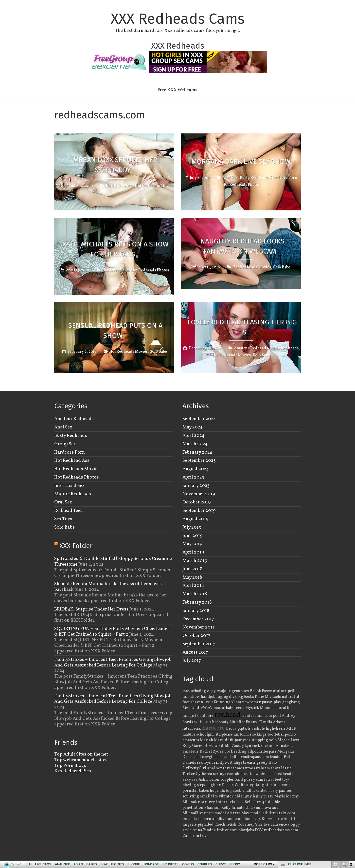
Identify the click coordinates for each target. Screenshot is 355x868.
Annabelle (285, 746)
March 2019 (195, 561)
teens (239, 708)
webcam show (268, 768)
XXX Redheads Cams (178, 19)
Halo (273, 763)
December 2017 (198, 619)
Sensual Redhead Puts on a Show (115, 331)
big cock (234, 791)
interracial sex (230, 802)
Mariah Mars (212, 740)
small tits (209, 796)
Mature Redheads (73, 494)
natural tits (283, 708)
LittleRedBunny (243, 722)
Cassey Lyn (241, 746)
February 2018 (197, 602)
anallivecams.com (228, 819)
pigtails (244, 729)
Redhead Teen (69, 511)
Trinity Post (222, 763)
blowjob (212, 746)
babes (204, 791)
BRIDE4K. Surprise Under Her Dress (91, 609)
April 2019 (193, 552)
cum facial (265, 780)
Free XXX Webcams (177, 90)
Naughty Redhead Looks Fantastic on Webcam (242, 246)
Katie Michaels (268, 697)
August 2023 (195, 469)
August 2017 (195, 652)
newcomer (251, 702)
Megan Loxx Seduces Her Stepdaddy (115, 165)
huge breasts (245, 763)
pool (277, 716)
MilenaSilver (194, 813)
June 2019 (193, 536)
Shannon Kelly (217, 808)
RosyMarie (192, 746)
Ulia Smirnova (258, 808)
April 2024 (193, 436)
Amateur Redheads (251, 349)
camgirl (189, 716)
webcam (203, 722)
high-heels (275, 729)
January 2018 (196, 611)
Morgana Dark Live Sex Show (241, 161)
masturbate (223, 708)
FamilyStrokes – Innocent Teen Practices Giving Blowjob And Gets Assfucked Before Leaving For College (113, 662)
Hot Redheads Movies (154, 186)
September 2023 (199, 461)
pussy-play (272, 702)
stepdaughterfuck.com (268, 785)
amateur (191, 752)
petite (293, 691)
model (256, 813)
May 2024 (193, 427)
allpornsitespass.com (250, 757)
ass (247, 774)
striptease (224, 735)
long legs (253, 819)
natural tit (291, 697)
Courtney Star (250, 825)
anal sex (215, 768)
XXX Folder (76, 546)
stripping (260, 740)
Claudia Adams (272, 722)
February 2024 (197, 452)
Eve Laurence (275, 825)
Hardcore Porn (119, 186)
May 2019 (192, 544)
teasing (276, 757)
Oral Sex (63, 502)
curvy (210, 802)
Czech (220, 825)
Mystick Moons (259, 708)
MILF (291, 729)
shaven (197, 702)
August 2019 (195, 519)
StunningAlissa (228, 702)
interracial (192, 729)
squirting (191, 796)
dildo (226, 746)
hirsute (238, 808)
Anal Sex (230, 178)
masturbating (194, 691)
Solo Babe (282, 268)
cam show (191, 697)
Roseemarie (272, 819)
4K (265, 802)
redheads (285, 774)
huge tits (217, 791)
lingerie (190, 825)
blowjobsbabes (263, 774)
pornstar (190, 791)
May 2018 (192, 577)
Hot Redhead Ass (72, 461)
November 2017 (199, 627)
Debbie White (233, 785)
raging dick (226, 697)
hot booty (220, 722)
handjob (208, 697)
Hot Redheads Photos (241, 185)
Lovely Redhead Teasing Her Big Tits (242, 327)
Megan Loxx (288, 740)
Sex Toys (63, 519)
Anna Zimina (204, 830)
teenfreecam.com (257, 716)
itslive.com (227, 830)
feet (278, 780)
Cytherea (204, 774)
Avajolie (224, 691)
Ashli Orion (209, 780)
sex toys (204, 763)
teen (209, 702)
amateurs (191, 740)
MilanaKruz (193, 802)
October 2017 (196, 636)
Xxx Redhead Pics (73, 771)
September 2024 (199, 419)
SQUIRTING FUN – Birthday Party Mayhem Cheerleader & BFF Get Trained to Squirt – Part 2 (112, 632)
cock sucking (263, 746)
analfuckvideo (255, 791)
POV (259, 830)
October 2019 (197, 502)
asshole (258, 729)
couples (227, 780)
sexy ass (190, 780)
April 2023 (193, 477)
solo (273, 740)
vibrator (226, 796)
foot (186, 702)
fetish (231, 825)
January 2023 (196, 486)
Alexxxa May (238, 813)
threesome (233, 768)
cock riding (236, 752)
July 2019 (192, 527)
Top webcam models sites (81, 760)
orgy (211, 691)
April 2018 (193, 586)
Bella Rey (253, 802)
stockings (258, 735)
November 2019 (199, 494)
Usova (231, 729)
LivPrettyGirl (194, 768)
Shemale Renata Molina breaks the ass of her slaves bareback (108, 587)
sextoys (220, 774)
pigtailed (206, 825)
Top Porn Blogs (70, 766)
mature (189, 735)
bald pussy (245, 780)
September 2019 (199, 511)
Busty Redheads (254, 178)
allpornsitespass (262, 752)
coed (197, 757)
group (262, 763)
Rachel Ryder (212, 752)
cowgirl (209, 757)
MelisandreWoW (197, 708)
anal (276, 808)
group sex (240, 691)
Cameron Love (195, 836)
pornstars (192, 819)
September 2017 (199, 644)
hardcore (213, 728)
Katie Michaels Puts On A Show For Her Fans (115, 249)
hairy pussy (263, 796)
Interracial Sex (69, 486)
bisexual (224, 757)
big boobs (246, 697)
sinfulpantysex (237, 740)
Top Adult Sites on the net (81, 754)
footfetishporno (282, 735)
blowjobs (246, 830)
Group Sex (65, 444)
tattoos (249, 768)
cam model (216, 813)
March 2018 (195, 594)
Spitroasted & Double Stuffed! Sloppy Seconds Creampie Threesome (113, 562)
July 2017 (192, 661)
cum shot (235, 774)
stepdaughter (209, 785)
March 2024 (195, 444)
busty (273, 791)
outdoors (205, 716)
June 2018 (192, 569)
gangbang (291, 702)
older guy (243, 796)
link (351, 791)
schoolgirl (205, 735)
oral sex (280, 691)
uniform (241, 735)
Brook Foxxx (261, 691)
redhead (227, 715)
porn (207, 819)
